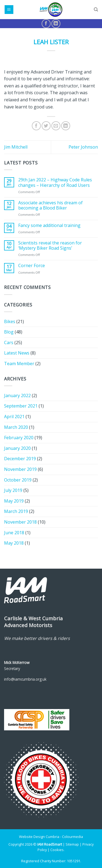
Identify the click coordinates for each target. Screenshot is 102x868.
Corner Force (32, 266)
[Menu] (9, 10)
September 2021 (21, 406)
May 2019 (14, 501)
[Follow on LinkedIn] (56, 24)
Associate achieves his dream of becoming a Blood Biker (50, 205)
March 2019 (16, 511)
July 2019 (13, 490)
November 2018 (20, 522)
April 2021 (14, 417)
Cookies (57, 850)
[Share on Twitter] (46, 126)
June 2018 (14, 533)
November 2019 (20, 469)
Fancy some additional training (49, 225)
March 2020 (16, 427)
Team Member (19, 364)
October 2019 (18, 480)
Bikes (10, 321)
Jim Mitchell (16, 147)
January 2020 (17, 448)
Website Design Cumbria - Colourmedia (51, 837)
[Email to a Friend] (56, 126)
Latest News (17, 353)
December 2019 (20, 459)
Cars (9, 343)
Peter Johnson (83, 147)
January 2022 (17, 395)
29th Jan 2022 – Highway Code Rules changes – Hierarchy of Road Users (55, 182)
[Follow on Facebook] (46, 24)
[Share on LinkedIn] (66, 126)
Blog (9, 332)
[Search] (96, 10)
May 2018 (14, 543)
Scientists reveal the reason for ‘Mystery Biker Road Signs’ (50, 246)
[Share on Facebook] (36, 126)
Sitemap (72, 844)
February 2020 (19, 438)
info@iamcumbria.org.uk (25, 679)
